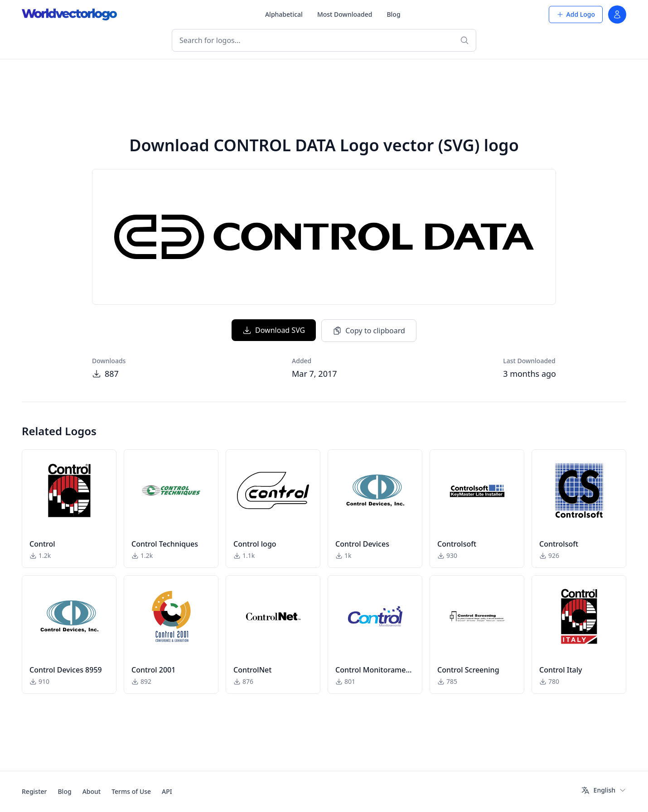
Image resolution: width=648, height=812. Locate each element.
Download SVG (274, 330)
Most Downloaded (345, 14)
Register (34, 791)
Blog (393, 14)
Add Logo (576, 14)
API (167, 791)
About (92, 791)
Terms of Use (131, 791)
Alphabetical (284, 14)
